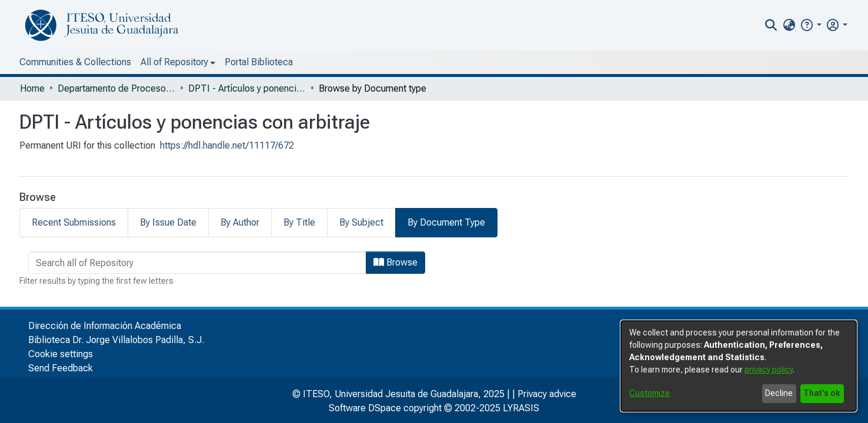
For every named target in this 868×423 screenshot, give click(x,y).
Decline (779, 393)
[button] (811, 25)
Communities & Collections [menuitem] (75, 62)
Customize (650, 393)
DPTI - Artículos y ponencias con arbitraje (247, 88)
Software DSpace (365, 406)
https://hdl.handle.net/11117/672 (227, 145)
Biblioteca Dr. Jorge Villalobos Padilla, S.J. (116, 338)
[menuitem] (789, 25)
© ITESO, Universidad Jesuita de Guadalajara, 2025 (398, 392)
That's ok (822, 393)
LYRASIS (521, 406)
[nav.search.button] (771, 25)
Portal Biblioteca (259, 62)
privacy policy (769, 370)
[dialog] (739, 366)
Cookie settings (61, 352)
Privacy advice (547, 392)
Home (32, 88)
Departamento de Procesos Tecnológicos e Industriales (116, 88)
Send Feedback (61, 366)
